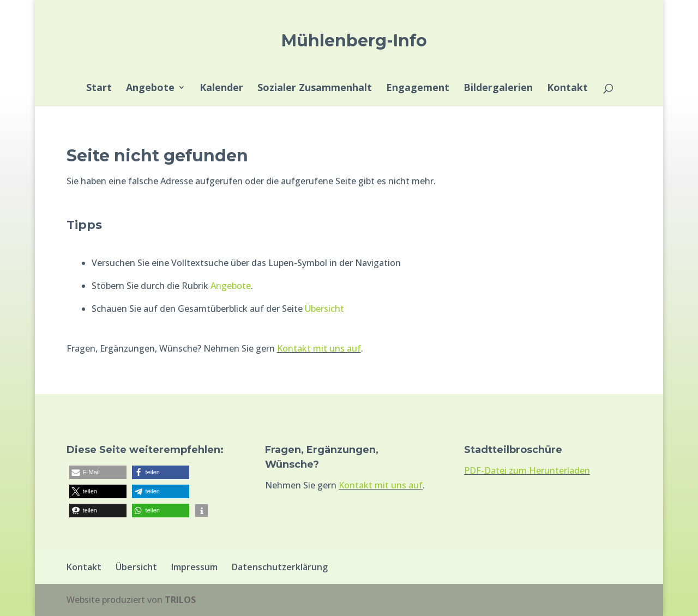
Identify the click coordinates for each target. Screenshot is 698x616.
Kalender (221, 89)
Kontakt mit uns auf (319, 348)
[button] (98, 472)
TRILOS (180, 600)
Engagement (418, 89)
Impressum (194, 567)
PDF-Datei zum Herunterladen (527, 470)
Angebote (150, 89)
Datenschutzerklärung (280, 567)
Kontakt (567, 89)
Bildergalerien (498, 89)
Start (99, 89)
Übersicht (324, 309)
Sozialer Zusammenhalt (315, 89)
